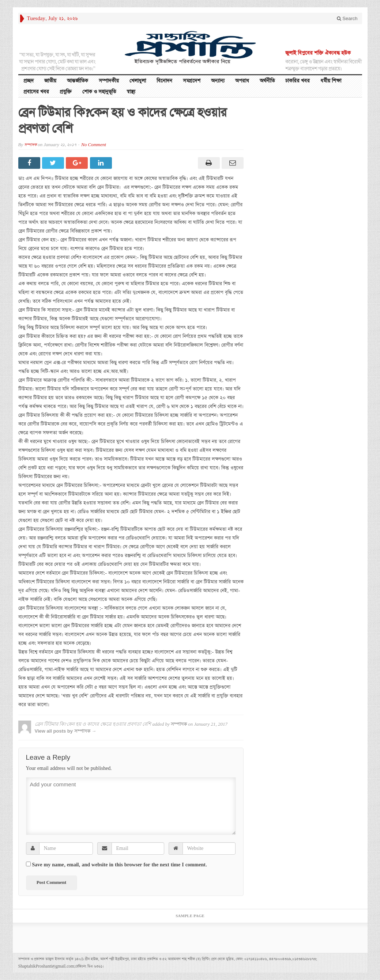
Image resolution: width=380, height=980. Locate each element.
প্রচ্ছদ (29, 81)
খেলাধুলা (138, 81)
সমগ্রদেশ (192, 81)
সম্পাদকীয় (109, 81)
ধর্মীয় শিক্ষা (331, 81)
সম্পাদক (30, 145)
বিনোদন (164, 81)
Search (347, 18)
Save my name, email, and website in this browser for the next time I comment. (120, 865)
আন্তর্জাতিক (78, 81)
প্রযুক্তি (66, 92)
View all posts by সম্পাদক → (66, 731)
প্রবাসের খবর (36, 92)
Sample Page (190, 916)
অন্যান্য (218, 81)
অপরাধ (242, 81)
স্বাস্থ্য (131, 92)
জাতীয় (50, 81)
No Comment (94, 145)
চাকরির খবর (298, 81)
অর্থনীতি (267, 81)
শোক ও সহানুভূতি (99, 92)
